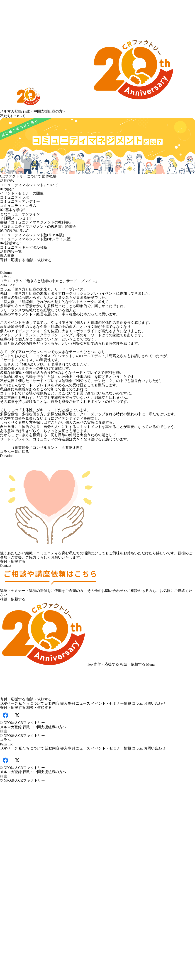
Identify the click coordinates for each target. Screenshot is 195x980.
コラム (5, 281)
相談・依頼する (39, 260)
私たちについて (13, 116)
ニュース (83, 703)
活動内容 (7, 181)
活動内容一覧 (11, 251)
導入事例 (7, 256)
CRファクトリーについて (21, 176)
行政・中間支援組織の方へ (44, 111)
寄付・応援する (13, 260)
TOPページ (9, 703)
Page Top (7, 744)
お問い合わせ (155, 703)
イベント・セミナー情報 (111, 703)
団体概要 (49, 176)
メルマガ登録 (11, 111)
